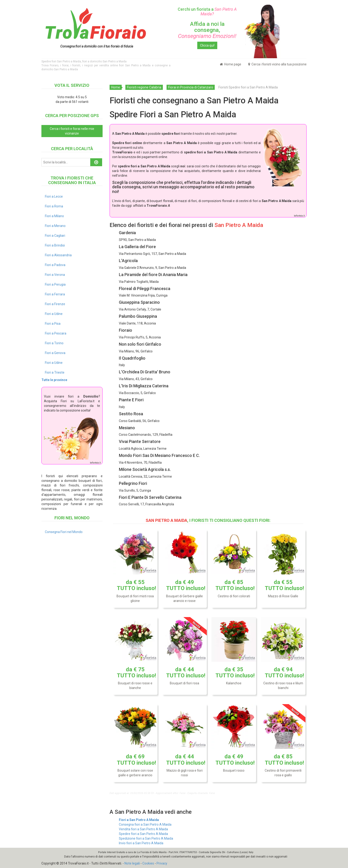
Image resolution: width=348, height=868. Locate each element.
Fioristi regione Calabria (144, 87)
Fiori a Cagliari (55, 236)
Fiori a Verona (55, 275)
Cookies (148, 863)
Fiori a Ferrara (55, 294)
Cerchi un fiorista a (207, 12)
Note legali (132, 863)
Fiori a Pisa (53, 324)
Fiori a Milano (54, 216)
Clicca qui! (207, 45)
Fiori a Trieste (55, 372)
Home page (231, 64)
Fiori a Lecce (54, 196)
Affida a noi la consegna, (207, 30)
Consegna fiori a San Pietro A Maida (145, 824)
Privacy (162, 863)
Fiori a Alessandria (58, 255)
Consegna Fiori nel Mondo (64, 532)
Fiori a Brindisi (55, 245)
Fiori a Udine (54, 314)
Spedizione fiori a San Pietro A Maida (146, 838)
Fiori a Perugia (55, 284)
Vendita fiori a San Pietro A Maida (143, 829)
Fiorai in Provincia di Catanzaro (191, 87)
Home (116, 87)
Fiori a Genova (55, 353)
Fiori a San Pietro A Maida (139, 820)
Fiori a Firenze (55, 304)
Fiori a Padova (55, 265)
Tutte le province (54, 380)
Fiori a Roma (54, 206)
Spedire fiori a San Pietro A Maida (143, 834)
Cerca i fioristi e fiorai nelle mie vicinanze (72, 131)
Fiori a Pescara (56, 333)
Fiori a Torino (54, 343)
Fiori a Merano (55, 226)
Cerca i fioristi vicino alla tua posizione (277, 64)
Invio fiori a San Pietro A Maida (141, 843)
